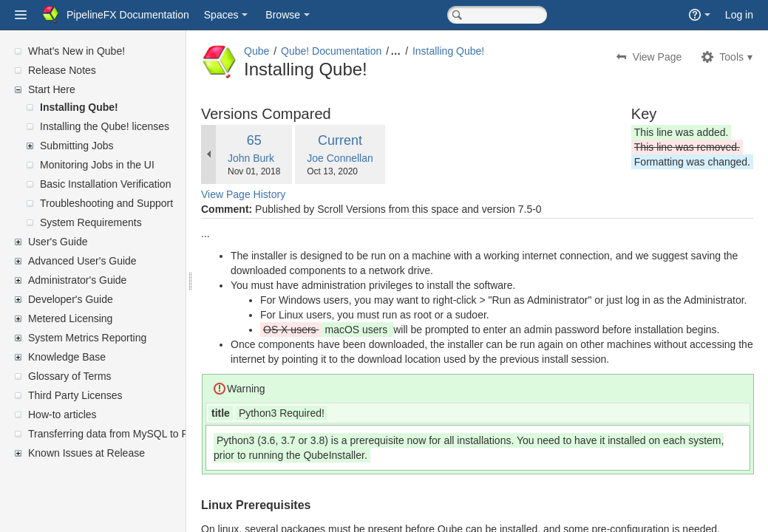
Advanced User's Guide (82, 261)
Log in (739, 15)
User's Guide (58, 242)
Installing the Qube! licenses (105, 126)
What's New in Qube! (77, 51)
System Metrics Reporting (87, 338)
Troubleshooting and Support (106, 203)
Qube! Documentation (367, 51)
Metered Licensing (70, 318)
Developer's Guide (71, 299)
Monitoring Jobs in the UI (97, 165)
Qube (292, 51)
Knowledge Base (67, 357)
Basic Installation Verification (105, 184)
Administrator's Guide (77, 280)
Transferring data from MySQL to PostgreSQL (133, 434)
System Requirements (91, 222)
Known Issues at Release (86, 453)
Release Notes (62, 70)
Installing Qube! (79, 107)
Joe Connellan (375, 158)
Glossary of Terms (70, 376)
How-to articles (62, 415)
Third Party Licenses (75, 395)
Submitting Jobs (77, 146)
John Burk (286, 158)
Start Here (52, 89)
